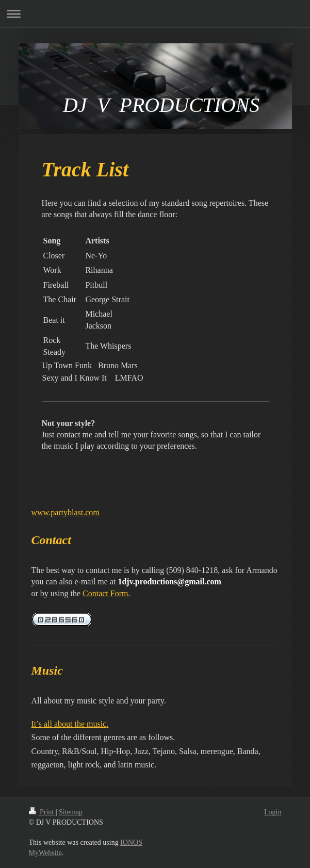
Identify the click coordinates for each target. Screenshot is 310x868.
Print (42, 812)
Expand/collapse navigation (155, 14)
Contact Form (105, 593)
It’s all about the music (69, 724)
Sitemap (71, 812)
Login (273, 812)
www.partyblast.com (66, 512)
